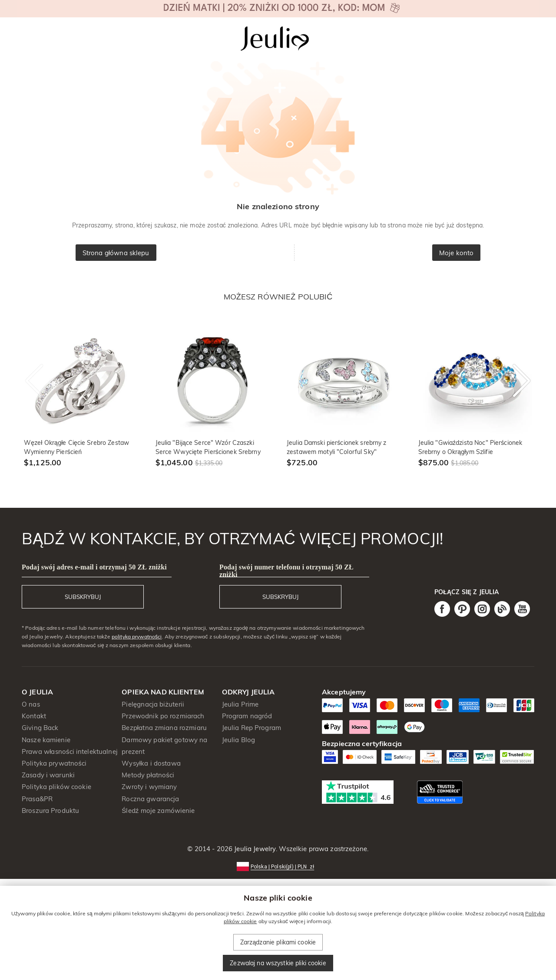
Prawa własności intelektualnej (70, 751)
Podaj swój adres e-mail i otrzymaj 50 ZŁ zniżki (94, 567)
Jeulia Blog (238, 740)
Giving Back (40, 728)
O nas (31, 704)
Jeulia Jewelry (254, 849)
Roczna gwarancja (150, 799)
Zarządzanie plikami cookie (278, 942)
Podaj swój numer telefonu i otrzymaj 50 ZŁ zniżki (286, 571)
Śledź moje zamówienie (158, 811)
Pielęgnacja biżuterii (153, 704)
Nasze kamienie (46, 740)
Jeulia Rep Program (252, 728)
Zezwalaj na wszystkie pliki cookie (278, 963)
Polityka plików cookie (56, 787)
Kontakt (34, 716)
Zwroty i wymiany (149, 787)
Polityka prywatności (54, 763)
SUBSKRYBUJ (83, 597)
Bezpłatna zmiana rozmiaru (164, 728)
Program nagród (247, 716)
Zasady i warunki (48, 775)
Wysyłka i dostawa (151, 763)
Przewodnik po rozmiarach (163, 716)
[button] (278, 866)
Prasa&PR (37, 799)
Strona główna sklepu (116, 253)
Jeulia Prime (240, 704)
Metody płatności (148, 775)
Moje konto (456, 253)
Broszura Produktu (50, 811)
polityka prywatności (137, 636)
